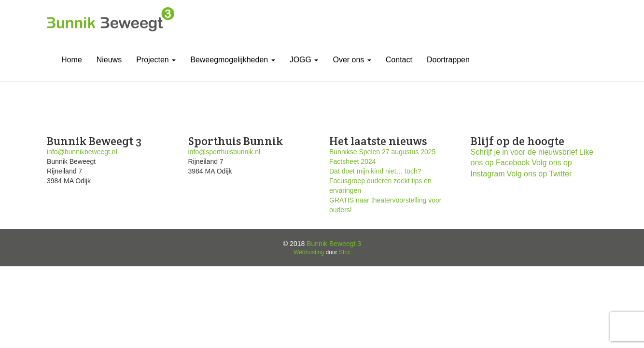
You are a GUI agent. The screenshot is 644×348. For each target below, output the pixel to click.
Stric (345, 252)
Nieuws (109, 60)
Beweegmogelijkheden (232, 60)
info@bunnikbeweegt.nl (82, 152)
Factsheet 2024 (353, 161)
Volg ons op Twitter (539, 174)
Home (72, 60)
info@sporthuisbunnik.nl (224, 152)
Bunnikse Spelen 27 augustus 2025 (382, 152)
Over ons (352, 60)
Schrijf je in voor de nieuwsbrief (524, 152)
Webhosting (309, 252)
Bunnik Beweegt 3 (334, 244)
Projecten (156, 60)
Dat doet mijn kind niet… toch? (375, 171)
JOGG (304, 60)
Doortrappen (448, 60)
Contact (399, 60)
